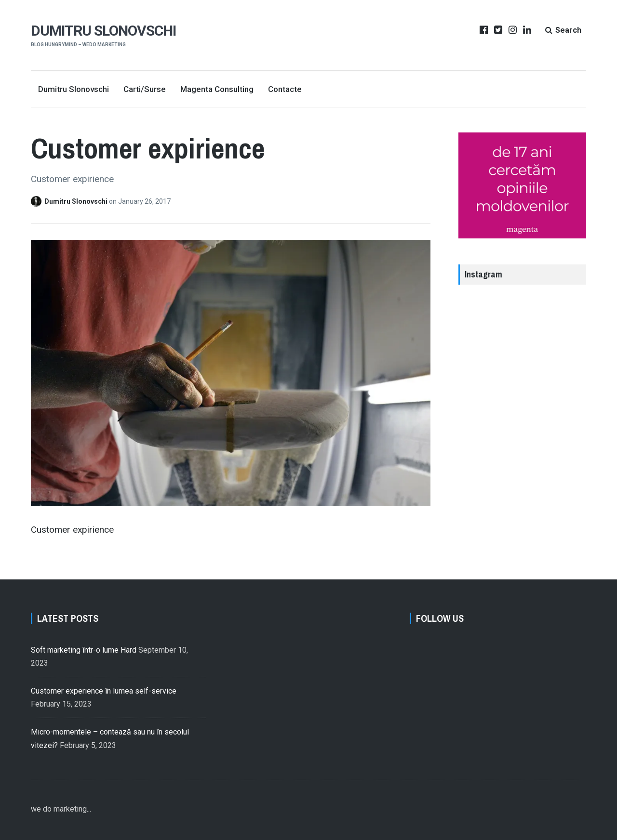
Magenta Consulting (217, 89)
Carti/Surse (145, 89)
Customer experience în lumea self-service (104, 691)
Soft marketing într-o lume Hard (84, 650)
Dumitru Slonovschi (103, 31)
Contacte (285, 89)
